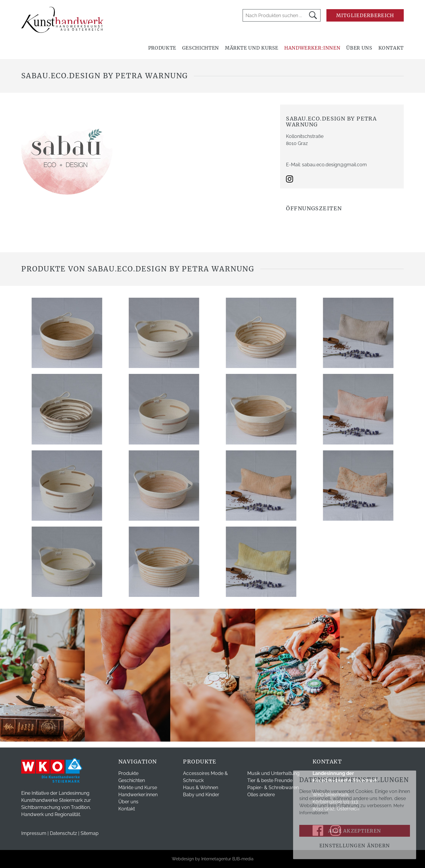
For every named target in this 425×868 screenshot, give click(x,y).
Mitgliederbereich (365, 15)
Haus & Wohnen (201, 788)
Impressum (34, 833)
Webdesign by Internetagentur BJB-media (213, 859)
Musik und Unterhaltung (273, 773)
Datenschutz (63, 833)
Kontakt (391, 48)
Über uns (359, 48)
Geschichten (201, 48)
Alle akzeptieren (355, 831)
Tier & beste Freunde (270, 780)
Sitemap (90, 833)
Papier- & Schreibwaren (273, 788)
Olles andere (261, 795)
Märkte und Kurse (252, 48)
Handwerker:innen (312, 48)
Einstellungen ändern (355, 846)
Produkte (162, 48)
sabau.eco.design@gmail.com (334, 165)
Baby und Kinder (201, 795)
